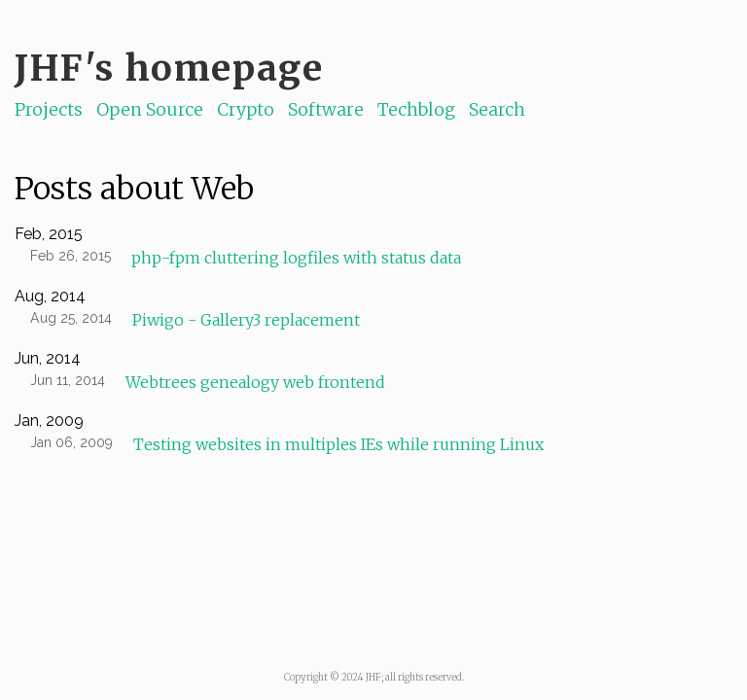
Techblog (416, 110)
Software (326, 110)
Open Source (150, 110)
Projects (49, 110)
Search (497, 110)
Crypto (246, 110)
